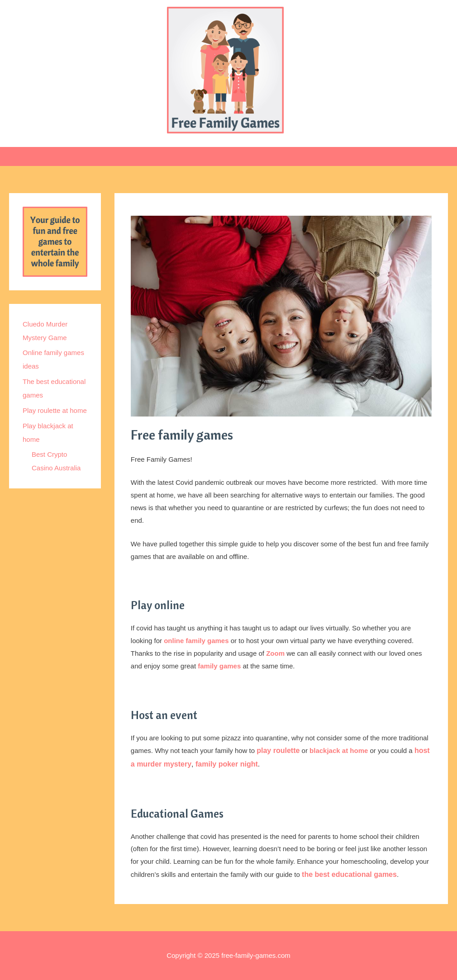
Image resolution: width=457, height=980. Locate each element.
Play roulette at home (55, 410)
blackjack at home (339, 750)
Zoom (275, 653)
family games (219, 666)
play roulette (278, 750)
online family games (196, 641)
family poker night (227, 764)
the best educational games (349, 874)
